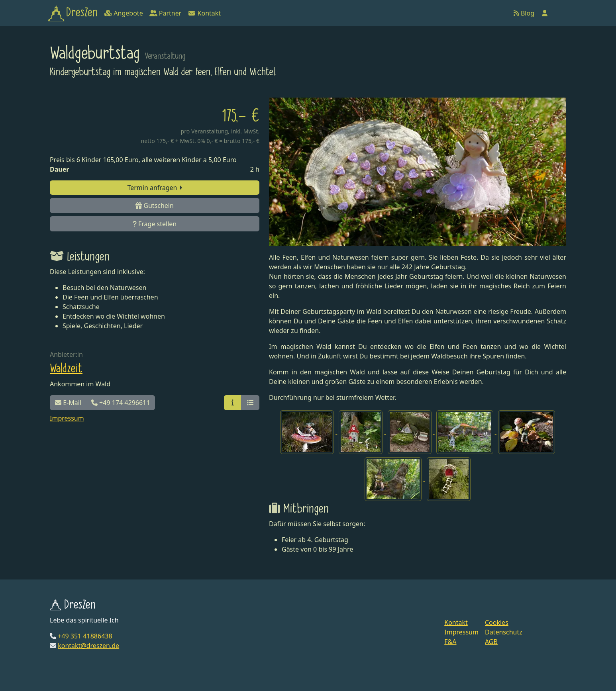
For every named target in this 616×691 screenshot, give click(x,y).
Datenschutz (504, 632)
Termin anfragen (154, 188)
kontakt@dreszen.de (88, 646)
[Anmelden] (545, 13)
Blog (524, 13)
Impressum (67, 418)
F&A (450, 642)
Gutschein (155, 206)
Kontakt (204, 13)
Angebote (123, 13)
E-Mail (68, 403)
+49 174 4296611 (121, 403)
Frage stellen (155, 224)
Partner (166, 13)
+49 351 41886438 (85, 636)
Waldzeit (66, 369)
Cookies (497, 622)
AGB (491, 642)
